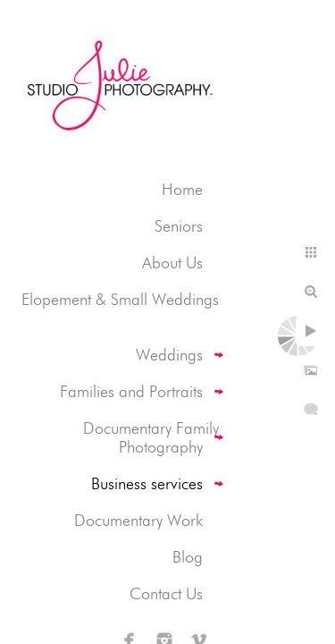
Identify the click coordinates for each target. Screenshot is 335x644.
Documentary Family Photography (151, 437)
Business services (147, 483)
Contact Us (166, 593)
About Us (172, 263)
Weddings (169, 355)
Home (182, 189)
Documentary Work (138, 520)
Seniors (179, 226)
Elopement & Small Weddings (120, 299)
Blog (188, 557)
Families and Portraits (131, 391)
